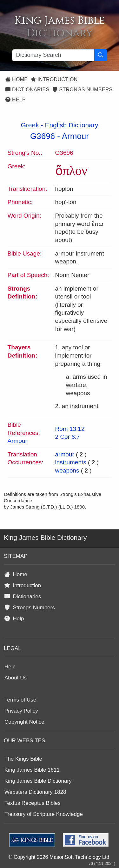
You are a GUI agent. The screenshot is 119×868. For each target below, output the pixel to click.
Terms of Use (20, 700)
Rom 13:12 (70, 429)
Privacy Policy (21, 711)
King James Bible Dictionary (38, 781)
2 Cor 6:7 (68, 437)
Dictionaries (27, 90)
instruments (71, 462)
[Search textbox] (53, 55)
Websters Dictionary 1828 (35, 792)
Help (16, 100)
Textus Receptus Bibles (33, 803)
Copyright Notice (24, 722)
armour (65, 454)
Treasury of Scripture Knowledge (44, 814)
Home (17, 79)
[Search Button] (101, 55)
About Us (16, 678)
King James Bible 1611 (32, 770)
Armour (75, 136)
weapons (67, 470)
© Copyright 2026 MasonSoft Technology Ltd (59, 857)
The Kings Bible (23, 759)
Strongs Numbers (82, 90)
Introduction (54, 79)
